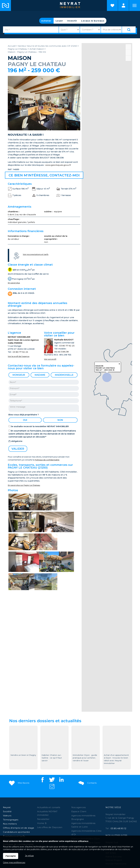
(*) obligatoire (15, 441)
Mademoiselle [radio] (64, 375)
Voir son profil (50, 359)
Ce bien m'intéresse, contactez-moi (44, 175)
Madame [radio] (40, 375)
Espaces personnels (123, 5)
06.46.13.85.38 (61, 352)
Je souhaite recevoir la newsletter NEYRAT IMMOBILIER (40, 426)
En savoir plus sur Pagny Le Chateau (24, 485)
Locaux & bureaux (93, 21)
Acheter (46, 21)
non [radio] (60, 420)
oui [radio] (25, 420)
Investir (72, 21)
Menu (135, 5)
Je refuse (29, 856)
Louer (59, 21)
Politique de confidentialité (47, 460)
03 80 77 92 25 (20, 352)
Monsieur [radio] (19, 375)
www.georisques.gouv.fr (58, 165)
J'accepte (11, 856)
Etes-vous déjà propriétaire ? (24, 415)
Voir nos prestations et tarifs (36, 254)
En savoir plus (14, 283)
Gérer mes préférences (14, 863)
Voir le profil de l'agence (19, 356)
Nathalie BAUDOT (64, 340)
